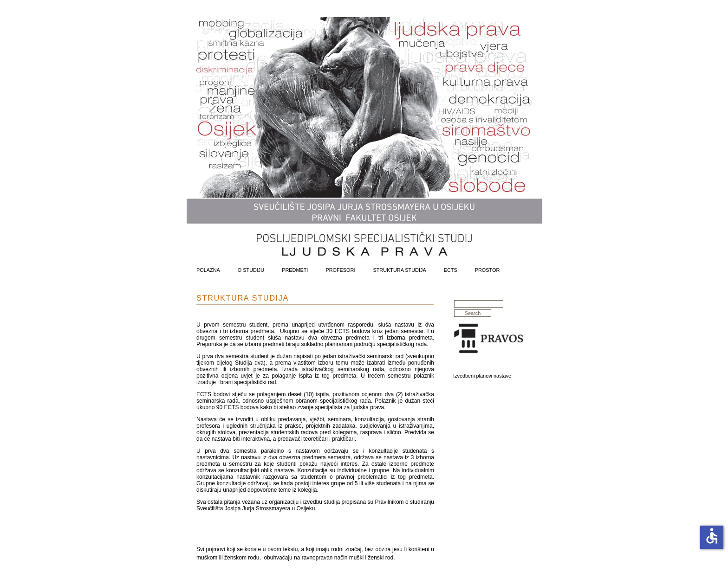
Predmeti (295, 270)
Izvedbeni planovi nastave (482, 376)
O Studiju (251, 270)
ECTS (451, 270)
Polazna (208, 270)
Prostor (487, 270)
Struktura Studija (399, 270)
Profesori (340, 270)
